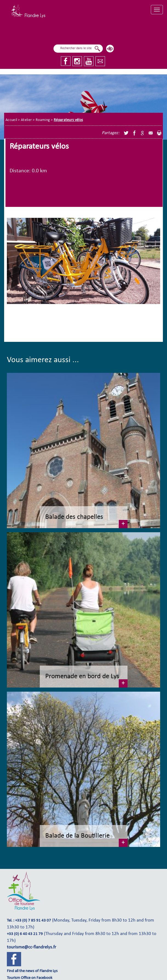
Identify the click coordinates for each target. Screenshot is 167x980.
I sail (61, 32)
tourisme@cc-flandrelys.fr (32, 947)
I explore (103, 31)
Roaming (43, 120)
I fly (80, 32)
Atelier (26, 120)
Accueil (11, 120)
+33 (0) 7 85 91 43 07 (33, 921)
